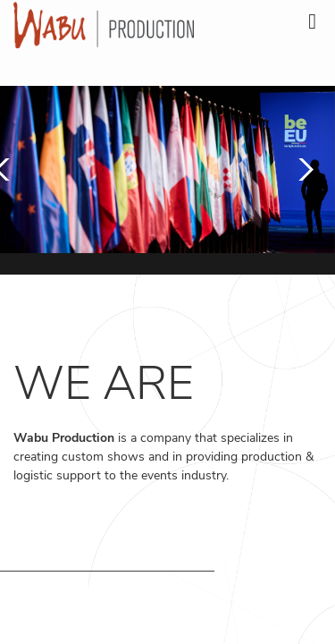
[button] (301, 169)
